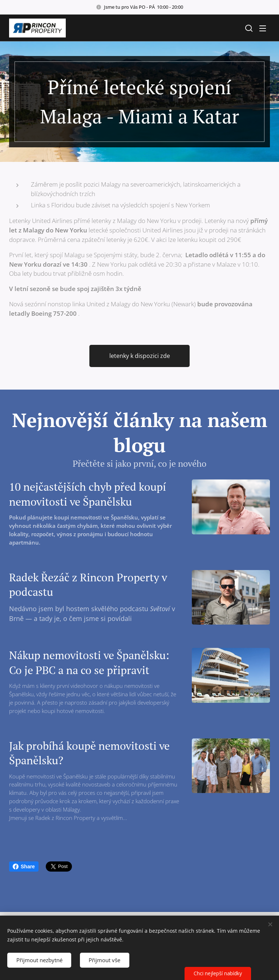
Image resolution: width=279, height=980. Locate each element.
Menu (263, 28)
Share (24, 867)
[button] (248, 28)
